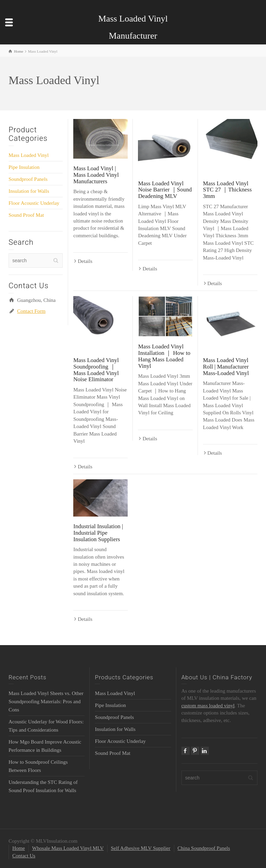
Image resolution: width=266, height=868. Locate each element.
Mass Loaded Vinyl (29, 155)
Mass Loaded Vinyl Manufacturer (133, 27)
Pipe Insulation (24, 167)
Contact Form (31, 311)
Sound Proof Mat (26, 215)
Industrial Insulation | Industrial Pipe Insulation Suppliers (98, 533)
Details (85, 261)
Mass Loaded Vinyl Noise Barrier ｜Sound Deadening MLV (165, 190)
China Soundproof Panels (204, 848)
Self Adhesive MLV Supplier (141, 848)
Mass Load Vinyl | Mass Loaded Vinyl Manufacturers (96, 175)
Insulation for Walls (29, 191)
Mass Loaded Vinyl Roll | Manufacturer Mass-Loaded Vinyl (226, 366)
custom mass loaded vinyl (208, 706)
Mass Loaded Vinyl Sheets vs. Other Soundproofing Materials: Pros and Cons (46, 702)
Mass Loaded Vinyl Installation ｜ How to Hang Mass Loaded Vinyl (164, 356)
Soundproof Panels (28, 179)
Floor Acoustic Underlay (34, 203)
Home (19, 848)
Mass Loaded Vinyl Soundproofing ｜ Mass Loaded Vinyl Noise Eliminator (96, 370)
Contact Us (24, 856)
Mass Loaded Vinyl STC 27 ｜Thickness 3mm (227, 190)
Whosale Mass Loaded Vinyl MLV (68, 848)
